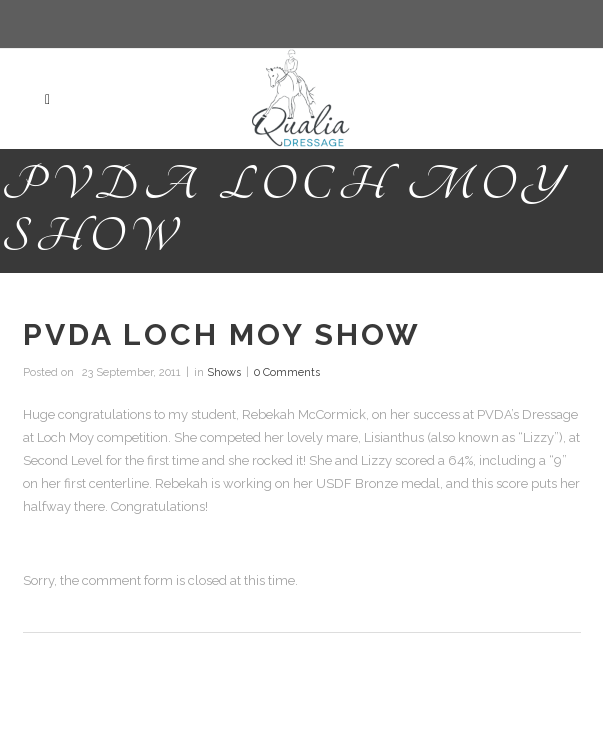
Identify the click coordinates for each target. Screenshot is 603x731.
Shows (224, 372)
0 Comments (287, 372)
